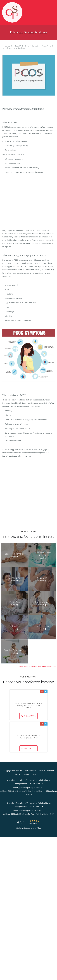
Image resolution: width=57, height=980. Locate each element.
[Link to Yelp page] (42, 691)
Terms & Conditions (46, 771)
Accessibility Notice (23, 774)
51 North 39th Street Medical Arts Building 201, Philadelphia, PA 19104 (29, 706)
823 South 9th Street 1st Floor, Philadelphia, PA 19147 (29, 737)
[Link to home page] (16, 12)
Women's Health (48, 46)
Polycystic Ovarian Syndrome (15, 48)
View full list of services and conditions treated (37, 667)
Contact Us (38, 774)
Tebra (39, 828)
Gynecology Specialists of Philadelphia (16, 46)
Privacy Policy (30, 771)
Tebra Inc (19, 771)
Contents (36, 46)
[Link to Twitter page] (46, 691)
